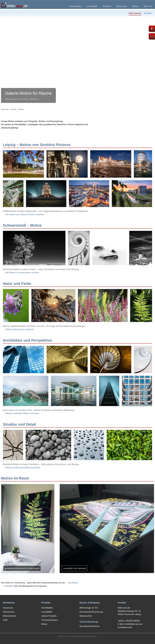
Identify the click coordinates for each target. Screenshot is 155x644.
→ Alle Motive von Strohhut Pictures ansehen (23, 214)
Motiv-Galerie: (135, 13)
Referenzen (122, 6)
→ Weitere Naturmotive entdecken (18, 329)
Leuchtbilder (92, 6)
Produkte (107, 6)
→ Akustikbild (72, 583)
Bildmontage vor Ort (89, 608)
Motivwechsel (86, 616)
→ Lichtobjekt (7, 586)
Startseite (5, 109)
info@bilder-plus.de (134, 624)
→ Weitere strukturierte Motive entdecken (22, 468)
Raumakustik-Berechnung (91, 612)
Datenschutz (9, 612)
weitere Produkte (49, 616)
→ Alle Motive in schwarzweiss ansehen (21, 273)
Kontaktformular (125, 627)
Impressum (8, 608)
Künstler (148, 13)
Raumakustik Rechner (90, 626)
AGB (5, 620)
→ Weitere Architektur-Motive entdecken (21, 413)
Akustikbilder (75, 6)
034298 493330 (133, 621)
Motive (135, 6)
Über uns (148, 6)
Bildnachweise (10, 616)
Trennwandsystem (50, 620)
